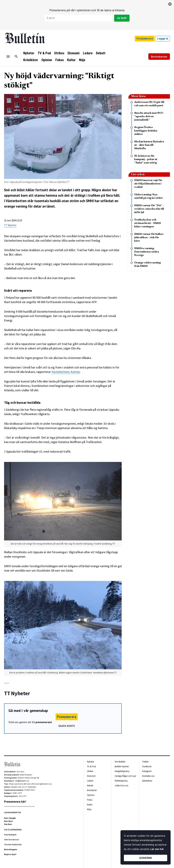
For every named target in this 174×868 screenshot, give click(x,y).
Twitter (145, 762)
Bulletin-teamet (122, 766)
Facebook (147, 766)
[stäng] (170, 4)
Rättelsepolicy (121, 781)
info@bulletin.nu (22, 781)
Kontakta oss (148, 776)
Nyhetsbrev (147, 781)
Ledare (88, 53)
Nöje (82, 60)
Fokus (60, 60)
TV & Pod (44, 53)
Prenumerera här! (15, 802)
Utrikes (59, 53)
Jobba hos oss (121, 786)
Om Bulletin (120, 762)
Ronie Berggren (11, 849)
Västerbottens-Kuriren (66, 372)
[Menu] (8, 57)
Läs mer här (157, 849)
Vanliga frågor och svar (125, 776)
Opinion (47, 60)
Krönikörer (31, 60)
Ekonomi (74, 53)
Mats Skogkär (10, 818)
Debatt (101, 53)
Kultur (71, 60)
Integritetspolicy (122, 771)
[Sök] (16, 57)
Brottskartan (159, 57)
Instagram (147, 771)
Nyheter (29, 53)
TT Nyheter (10, 225)
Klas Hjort (8, 821)
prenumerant (44, 722)
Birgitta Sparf (10, 854)
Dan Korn (8, 824)
